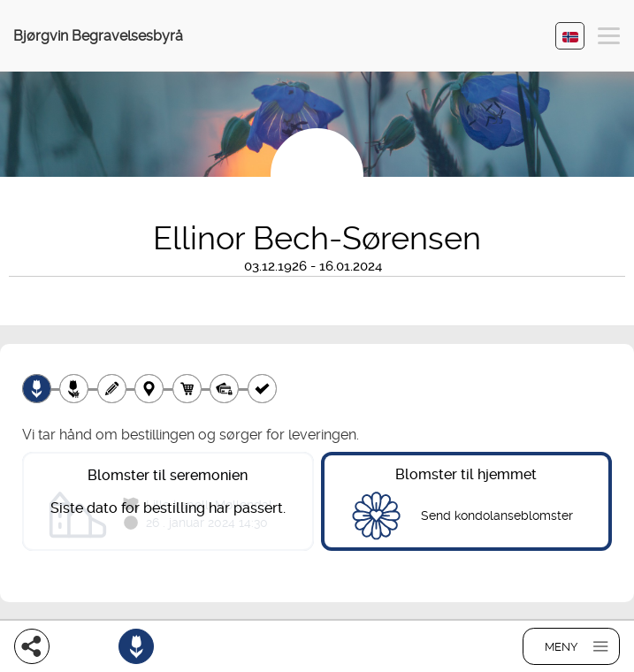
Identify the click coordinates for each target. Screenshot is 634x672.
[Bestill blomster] (136, 646)
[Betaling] (224, 389)
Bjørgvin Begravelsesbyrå (98, 36)
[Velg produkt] (37, 389)
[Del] (32, 646)
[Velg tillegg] (74, 389)
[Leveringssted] (149, 389)
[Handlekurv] (187, 389)
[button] (609, 38)
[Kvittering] (262, 389)
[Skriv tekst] (112, 389)
